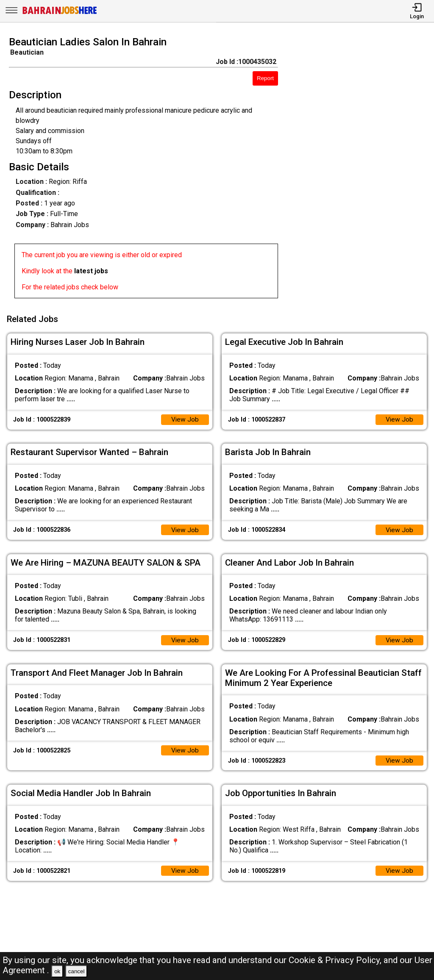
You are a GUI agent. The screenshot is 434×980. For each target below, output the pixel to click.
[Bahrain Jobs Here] (60, 13)
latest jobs (91, 271)
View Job (185, 418)
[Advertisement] (361, 170)
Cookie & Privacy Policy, (336, 960)
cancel (77, 971)
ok (57, 971)
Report (265, 78)
